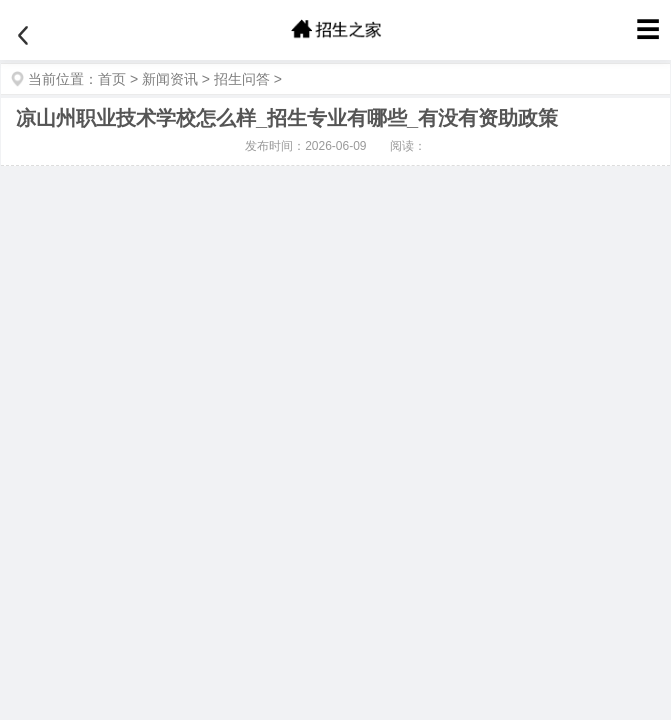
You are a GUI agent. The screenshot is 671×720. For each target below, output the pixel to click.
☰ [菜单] (648, 29)
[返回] (23, 36)
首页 (112, 79)
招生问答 (242, 79)
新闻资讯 (170, 79)
